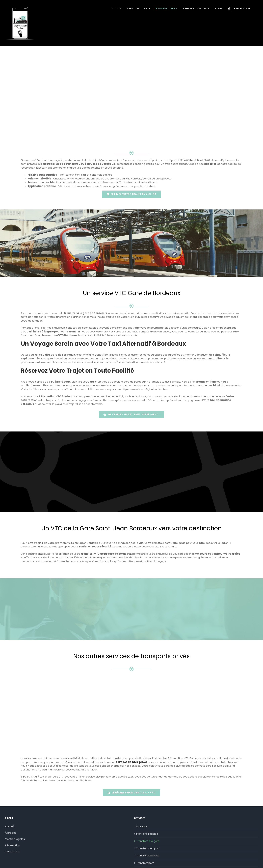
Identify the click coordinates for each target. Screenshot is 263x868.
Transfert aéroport (148, 828)
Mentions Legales (147, 813)
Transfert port (145, 842)
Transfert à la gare (148, 820)
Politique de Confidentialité (22, 863)
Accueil (9, 806)
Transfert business (148, 835)
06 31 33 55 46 (143, 863)
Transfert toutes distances (153, 849)
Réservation (12, 825)
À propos (11, 812)
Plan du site (12, 831)
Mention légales (15, 818)
